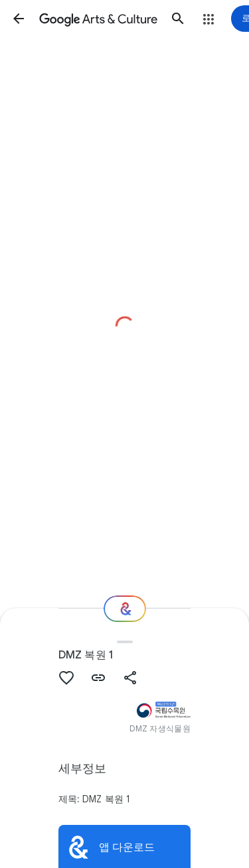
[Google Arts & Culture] (98, 19)
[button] (19, 19)
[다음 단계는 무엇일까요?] (125, 609)
